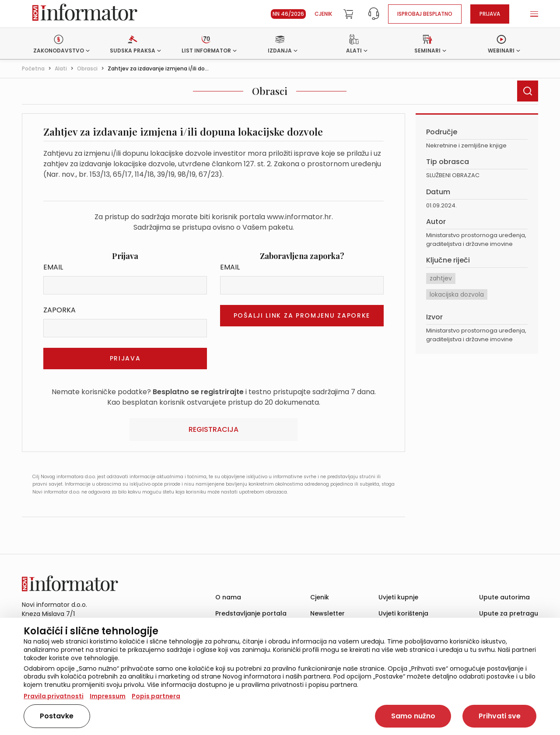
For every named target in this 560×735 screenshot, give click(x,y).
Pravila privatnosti (54, 696)
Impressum (108, 696)
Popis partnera (156, 696)
